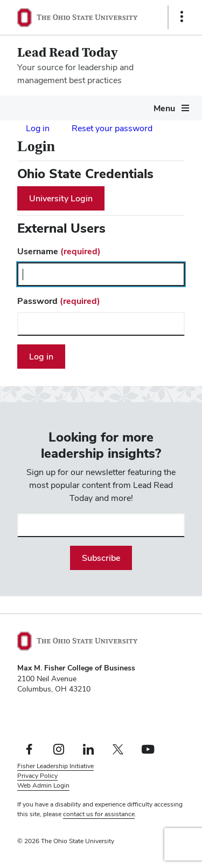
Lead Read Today (68, 53)
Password (59, 301)
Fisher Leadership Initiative (55, 766)
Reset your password (112, 128)
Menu (164, 108)
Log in (38, 128)
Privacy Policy (37, 776)
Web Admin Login (43, 785)
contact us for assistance (99, 814)
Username (59, 251)
